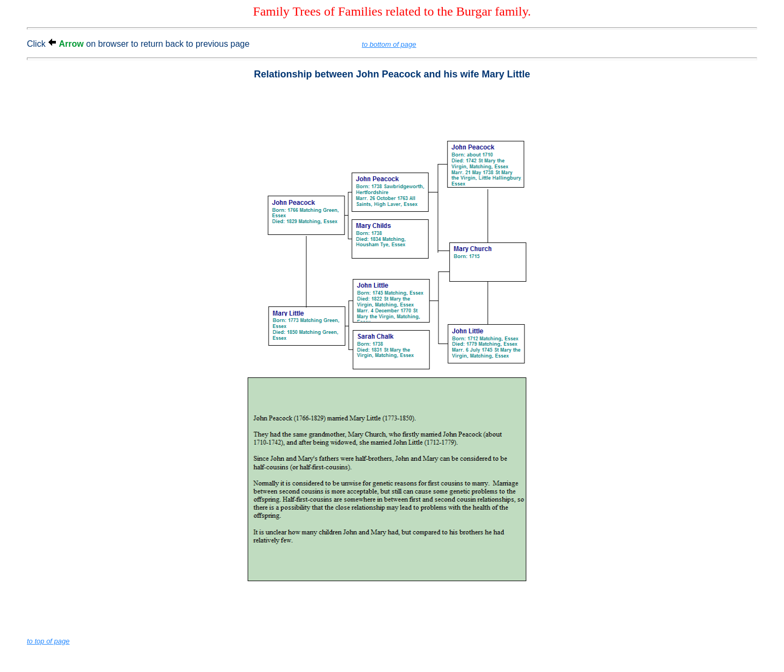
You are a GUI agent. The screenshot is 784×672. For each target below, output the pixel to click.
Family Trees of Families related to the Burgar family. (392, 11)
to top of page (48, 641)
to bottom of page (389, 44)
